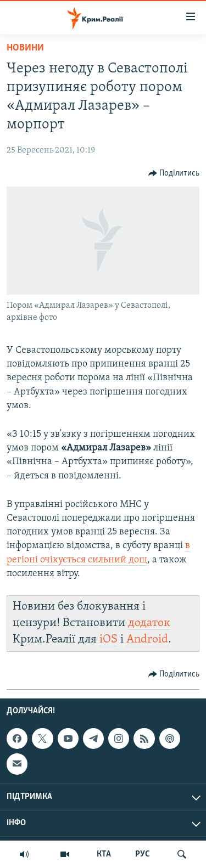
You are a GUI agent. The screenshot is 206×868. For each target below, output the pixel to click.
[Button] (174, 173)
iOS (108, 639)
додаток (149, 623)
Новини (25, 48)
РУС (143, 854)
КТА (104, 854)
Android (147, 639)
